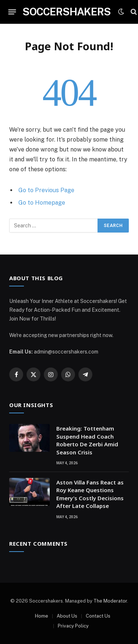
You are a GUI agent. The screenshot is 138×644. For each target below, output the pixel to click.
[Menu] (12, 12)
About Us (67, 616)
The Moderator (110, 601)
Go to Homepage (42, 203)
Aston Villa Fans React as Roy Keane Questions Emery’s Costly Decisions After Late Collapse (90, 494)
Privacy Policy (73, 626)
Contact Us (98, 616)
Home (42, 616)
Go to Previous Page (46, 190)
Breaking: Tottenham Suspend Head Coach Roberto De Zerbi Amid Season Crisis (87, 440)
